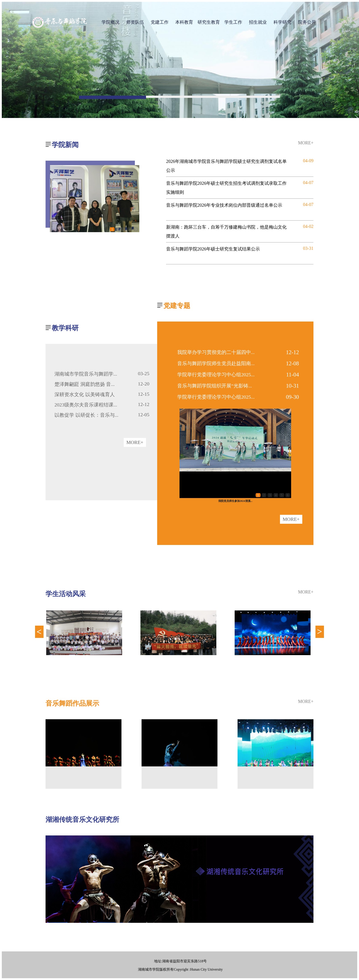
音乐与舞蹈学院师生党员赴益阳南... (216, 363)
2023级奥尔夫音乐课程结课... (86, 405)
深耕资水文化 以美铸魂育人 (85, 395)
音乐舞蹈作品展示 (72, 703)
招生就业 (258, 22)
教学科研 (65, 328)
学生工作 (233, 22)
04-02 (308, 226)
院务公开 (307, 22)
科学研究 (282, 22)
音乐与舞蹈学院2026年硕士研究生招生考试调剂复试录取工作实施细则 (226, 188)
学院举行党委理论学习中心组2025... (216, 375)
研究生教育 (209, 22)
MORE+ (306, 143)
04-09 (308, 161)
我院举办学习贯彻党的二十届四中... (216, 352)
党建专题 (177, 306)
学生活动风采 (66, 594)
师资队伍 (135, 22)
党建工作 (160, 22)
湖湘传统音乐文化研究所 (82, 819)
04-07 (308, 183)
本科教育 (184, 22)
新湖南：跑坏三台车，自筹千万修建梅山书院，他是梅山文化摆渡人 (226, 231)
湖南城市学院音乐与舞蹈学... (86, 374)
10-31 (292, 386)
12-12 (292, 352)
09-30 (292, 397)
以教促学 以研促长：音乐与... (86, 415)
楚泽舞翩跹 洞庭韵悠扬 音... (85, 384)
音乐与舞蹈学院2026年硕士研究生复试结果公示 (213, 249)
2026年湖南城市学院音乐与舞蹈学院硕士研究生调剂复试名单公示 (226, 166)
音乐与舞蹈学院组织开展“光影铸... (215, 386)
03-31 (308, 248)
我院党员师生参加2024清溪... (235, 501)
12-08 (292, 363)
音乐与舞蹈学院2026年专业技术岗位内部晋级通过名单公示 (224, 205)
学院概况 (111, 22)
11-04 (293, 375)
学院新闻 (65, 145)
